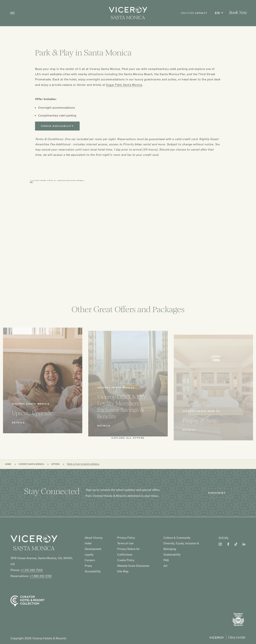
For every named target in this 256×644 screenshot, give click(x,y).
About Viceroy (94, 538)
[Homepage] (34, 543)
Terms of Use (125, 543)
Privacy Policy (126, 538)
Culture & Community (177, 538)
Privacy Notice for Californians (128, 552)
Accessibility (93, 571)
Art (165, 566)
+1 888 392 (41, 576)
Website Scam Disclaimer (133, 566)
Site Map (123, 571)
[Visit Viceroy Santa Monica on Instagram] (220, 544)
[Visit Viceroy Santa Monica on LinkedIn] (244, 544)
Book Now (238, 13)
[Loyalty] (194, 13)
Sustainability (172, 555)
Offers (55, 464)
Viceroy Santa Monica (31, 464)
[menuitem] (194, 13)
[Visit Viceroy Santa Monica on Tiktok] (236, 544)
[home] (128, 13)
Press (88, 566)
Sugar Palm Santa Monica (124, 85)
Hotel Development (93, 546)
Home (8, 464)
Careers (90, 560)
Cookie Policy (126, 560)
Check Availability (57, 126)
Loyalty (89, 555)
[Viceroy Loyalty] (227, 639)
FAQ (166, 560)
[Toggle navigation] (12, 13)
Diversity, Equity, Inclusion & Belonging (181, 546)
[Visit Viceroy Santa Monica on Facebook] (228, 544)
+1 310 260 (32, 570)
